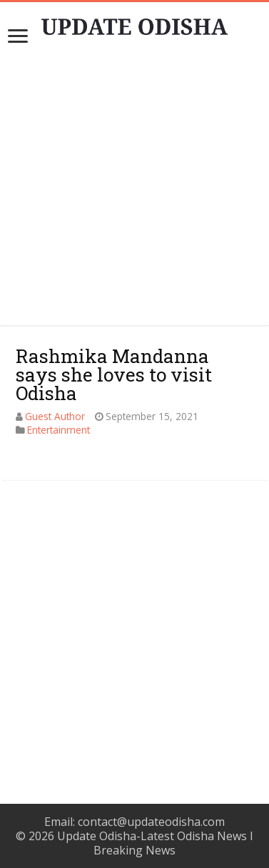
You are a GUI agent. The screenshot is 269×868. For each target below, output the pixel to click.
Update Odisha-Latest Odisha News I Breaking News (155, 843)
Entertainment (59, 430)
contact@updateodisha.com (151, 822)
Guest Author (55, 416)
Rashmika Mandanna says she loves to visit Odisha (114, 374)
